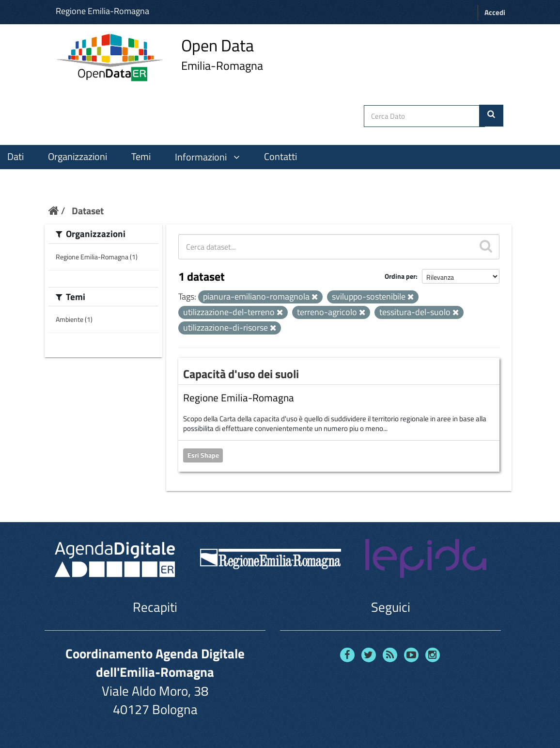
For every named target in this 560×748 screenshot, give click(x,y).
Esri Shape (203, 455)
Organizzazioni (78, 157)
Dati (16, 157)
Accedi (495, 12)
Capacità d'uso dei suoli (241, 374)
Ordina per (400, 276)
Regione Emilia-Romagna (102, 11)
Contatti (280, 157)
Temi (141, 157)
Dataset (88, 211)
